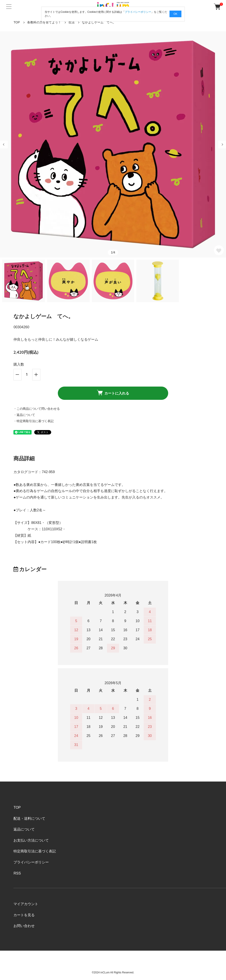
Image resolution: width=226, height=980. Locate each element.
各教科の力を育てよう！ (44, 22)
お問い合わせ (24, 926)
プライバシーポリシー (31, 862)
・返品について (24, 415)
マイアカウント (26, 904)
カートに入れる (113, 393)
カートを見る (24, 915)
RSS (17, 873)
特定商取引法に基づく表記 (35, 851)
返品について (24, 829)
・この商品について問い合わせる (37, 409)
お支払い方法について (31, 840)
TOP (17, 22)
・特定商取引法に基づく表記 (34, 421)
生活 (72, 22)
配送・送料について (29, 819)
